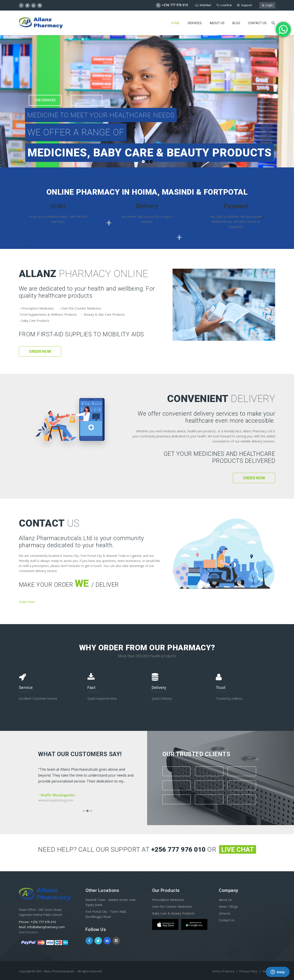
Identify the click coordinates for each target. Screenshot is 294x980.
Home (176, 23)
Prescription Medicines (168, 900)
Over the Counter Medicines (172, 907)
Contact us (257, 23)
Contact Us (227, 920)
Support (244, 5)
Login (267, 5)
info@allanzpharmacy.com (46, 927)
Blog (236, 23)
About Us (217, 23)
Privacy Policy (249, 971)
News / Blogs (228, 907)
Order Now (40, 351)
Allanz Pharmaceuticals (59, 971)
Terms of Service (224, 971)
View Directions (28, 932)
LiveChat (224, 5)
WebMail (203, 5)
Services (195, 23)
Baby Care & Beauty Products (173, 913)
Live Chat (238, 849)
